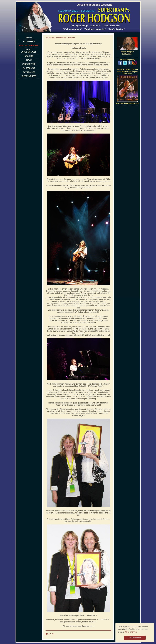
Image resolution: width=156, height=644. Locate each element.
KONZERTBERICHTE (29, 46)
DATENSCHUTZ (29, 76)
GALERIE (29, 56)
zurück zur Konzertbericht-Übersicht (60, 38)
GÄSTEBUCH (29, 68)
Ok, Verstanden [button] (135, 638)
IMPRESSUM (29, 72)
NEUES (29, 37)
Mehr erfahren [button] (131, 632)
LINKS (29, 60)
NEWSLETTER (29, 64)
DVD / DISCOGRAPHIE (29, 51)
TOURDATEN (29, 42)
